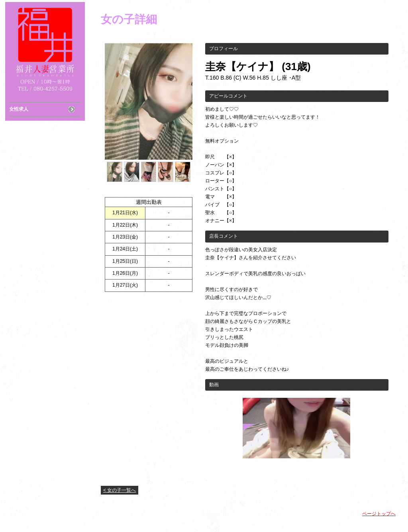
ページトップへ (379, 514)
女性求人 (19, 109)
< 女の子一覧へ (120, 490)
